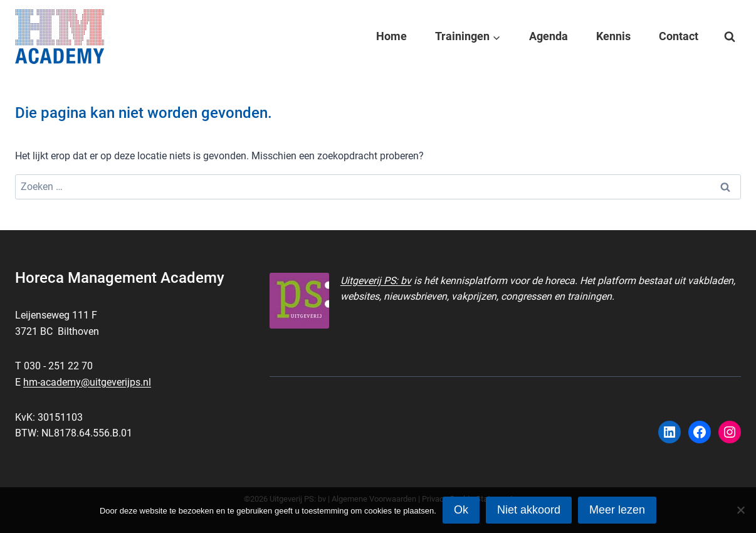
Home (391, 36)
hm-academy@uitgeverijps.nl (87, 382)
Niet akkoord (529, 510)
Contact (679, 36)
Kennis (613, 36)
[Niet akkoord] (740, 510)
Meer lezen (617, 510)
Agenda (549, 36)
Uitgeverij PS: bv (376, 281)
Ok (461, 510)
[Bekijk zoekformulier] (730, 37)
